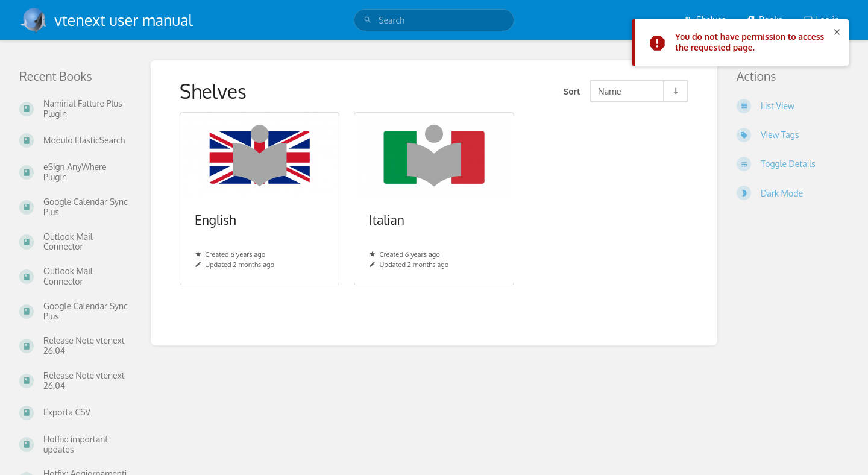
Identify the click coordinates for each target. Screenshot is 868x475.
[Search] (368, 20)
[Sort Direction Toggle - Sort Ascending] (675, 91)
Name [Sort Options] (610, 91)
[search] (434, 20)
